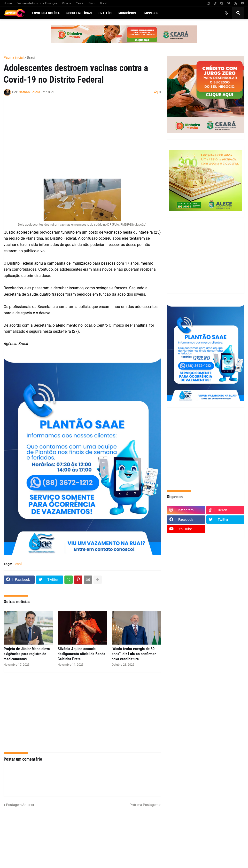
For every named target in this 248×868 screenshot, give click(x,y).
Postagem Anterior (20, 805)
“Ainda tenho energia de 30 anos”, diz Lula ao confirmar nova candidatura (134, 654)
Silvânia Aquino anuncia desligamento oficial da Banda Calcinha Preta (81, 654)
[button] (226, 13)
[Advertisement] (77, 140)
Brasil (104, 3)
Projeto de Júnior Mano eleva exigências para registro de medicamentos (27, 654)
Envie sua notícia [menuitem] (46, 13)
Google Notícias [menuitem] (79, 13)
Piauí (92, 3)
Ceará (80, 3)
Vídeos (66, 3)
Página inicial (14, 57)
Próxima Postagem (144, 805)
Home (8, 3)
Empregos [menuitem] (151, 13)
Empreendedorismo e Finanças (37, 3)
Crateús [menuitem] (105, 13)
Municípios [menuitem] (127, 13)
